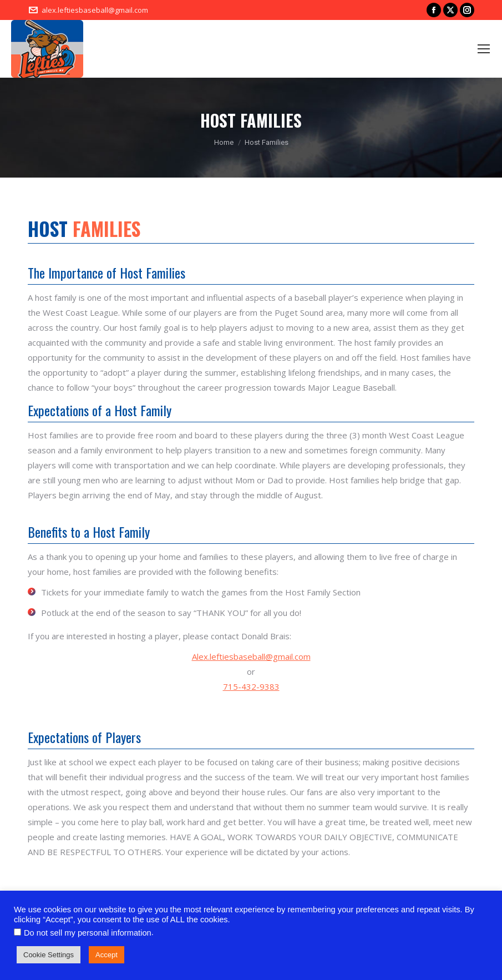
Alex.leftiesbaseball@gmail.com (251, 656)
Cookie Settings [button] (49, 955)
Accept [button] (107, 955)
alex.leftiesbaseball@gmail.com (95, 10)
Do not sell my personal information (88, 933)
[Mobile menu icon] (484, 49)
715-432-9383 (251, 686)
